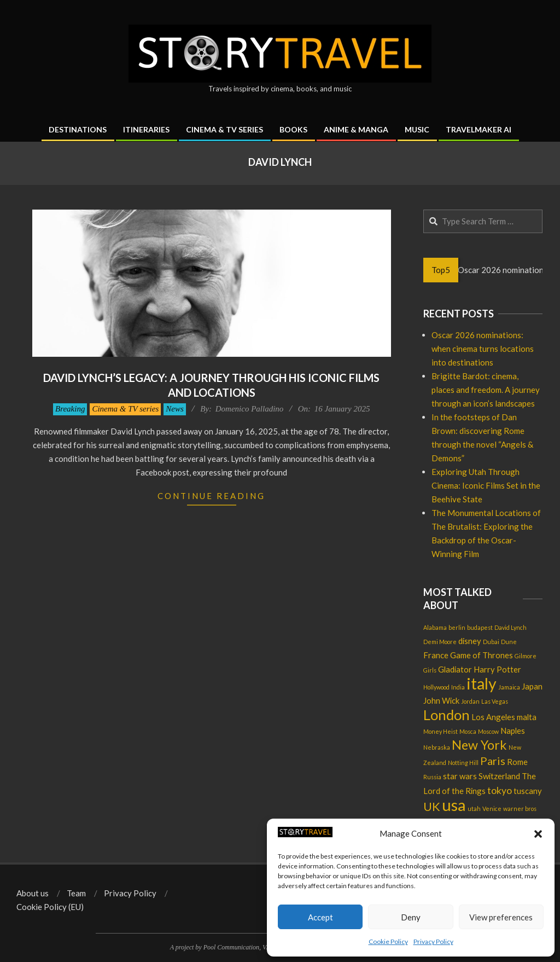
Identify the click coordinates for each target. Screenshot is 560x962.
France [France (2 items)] (436, 655)
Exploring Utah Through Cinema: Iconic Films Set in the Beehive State (486, 485)
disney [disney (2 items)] (470, 641)
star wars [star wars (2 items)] (460, 776)
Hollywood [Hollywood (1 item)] (436, 687)
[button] (538, 834)
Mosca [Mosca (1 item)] (468, 731)
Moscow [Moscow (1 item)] (488, 731)
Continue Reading (211, 496)
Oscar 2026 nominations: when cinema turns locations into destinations (483, 349)
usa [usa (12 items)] (454, 805)
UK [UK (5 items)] (432, 807)
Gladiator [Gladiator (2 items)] (455, 669)
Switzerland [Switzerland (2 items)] (499, 776)
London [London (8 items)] (447, 715)
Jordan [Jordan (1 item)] (470, 701)
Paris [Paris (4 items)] (493, 761)
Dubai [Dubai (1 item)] (491, 642)
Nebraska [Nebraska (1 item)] (437, 747)
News (175, 409)
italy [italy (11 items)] (482, 683)
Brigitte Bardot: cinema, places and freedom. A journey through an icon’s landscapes (486, 390)
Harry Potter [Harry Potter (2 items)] (497, 669)
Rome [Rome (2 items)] (517, 762)
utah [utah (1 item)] (474, 809)
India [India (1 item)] (458, 687)
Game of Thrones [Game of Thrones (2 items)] (482, 655)
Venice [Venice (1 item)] (492, 809)
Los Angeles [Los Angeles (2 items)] (493, 717)
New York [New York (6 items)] (479, 745)
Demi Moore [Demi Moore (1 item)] (440, 642)
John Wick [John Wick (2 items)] (441, 700)
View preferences (501, 917)
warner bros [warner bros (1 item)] (520, 809)
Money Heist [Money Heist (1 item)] (441, 731)
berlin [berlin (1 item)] (457, 627)
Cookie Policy (388, 941)
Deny (411, 917)
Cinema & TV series (125, 409)
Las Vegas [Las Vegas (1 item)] (495, 701)
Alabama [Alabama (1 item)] (435, 627)
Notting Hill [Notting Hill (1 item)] (463, 763)
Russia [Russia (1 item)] (432, 777)
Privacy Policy (433, 941)
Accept (320, 917)
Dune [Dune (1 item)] (509, 642)
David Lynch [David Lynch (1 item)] (511, 627)
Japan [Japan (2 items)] (532, 686)
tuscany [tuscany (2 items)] (528, 791)
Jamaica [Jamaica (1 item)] (509, 687)
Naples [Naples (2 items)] (513, 731)
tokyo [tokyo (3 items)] (500, 790)
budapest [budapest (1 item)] (480, 627)
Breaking (70, 409)
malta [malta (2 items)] (527, 717)
